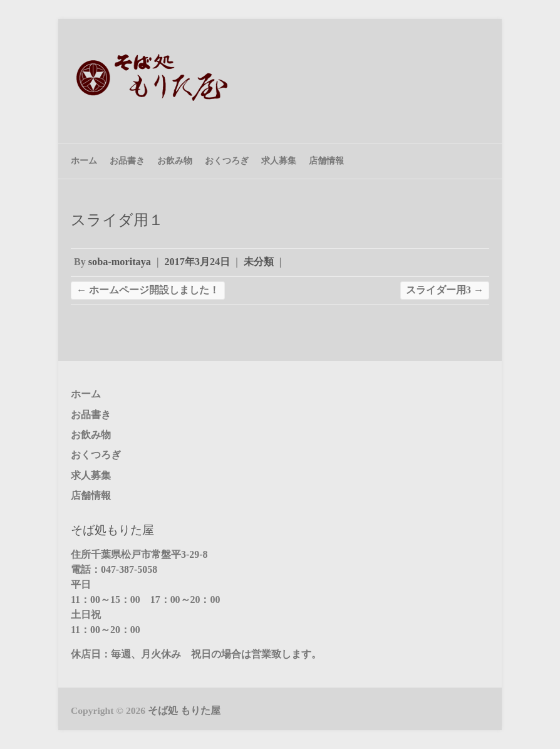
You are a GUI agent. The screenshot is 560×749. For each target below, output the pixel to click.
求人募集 (279, 161)
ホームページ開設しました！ (148, 290)
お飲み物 (175, 161)
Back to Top (543, 732)
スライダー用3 (445, 290)
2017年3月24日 (197, 262)
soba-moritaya (120, 262)
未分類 (259, 262)
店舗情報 (326, 161)
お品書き (127, 161)
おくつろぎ (227, 161)
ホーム (84, 161)
